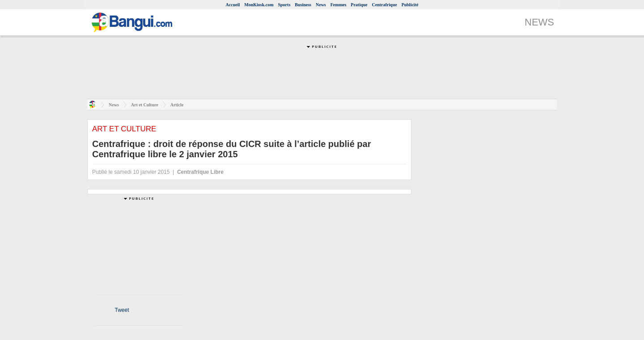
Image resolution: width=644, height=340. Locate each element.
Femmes (339, 5)
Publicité (410, 5)
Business (303, 5)
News (321, 5)
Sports (284, 5)
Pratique (359, 5)
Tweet (122, 310)
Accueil (233, 5)
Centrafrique (385, 5)
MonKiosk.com (259, 5)
